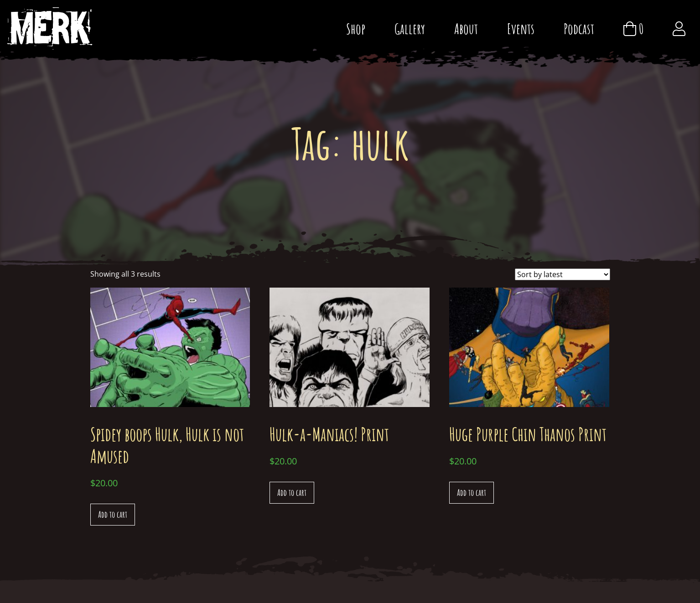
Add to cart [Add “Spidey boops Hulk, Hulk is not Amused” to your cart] (113, 514)
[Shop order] (563, 274)
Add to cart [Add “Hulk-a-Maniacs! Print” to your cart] (292, 492)
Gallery (410, 28)
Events (521, 28)
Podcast (579, 28)
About (466, 28)
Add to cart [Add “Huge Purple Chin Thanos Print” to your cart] (472, 492)
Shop (356, 28)
